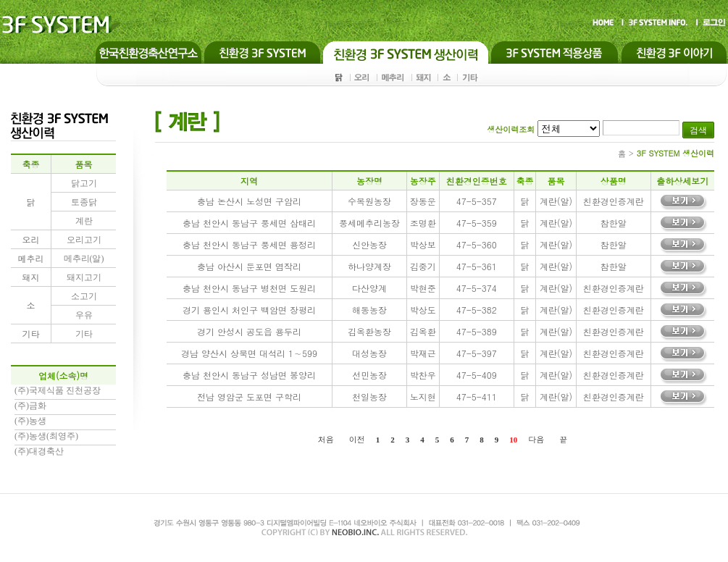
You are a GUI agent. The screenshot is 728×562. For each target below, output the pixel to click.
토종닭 (84, 202)
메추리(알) (84, 259)
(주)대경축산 (39, 451)
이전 (357, 439)
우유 (84, 315)
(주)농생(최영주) (46, 436)
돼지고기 (84, 277)
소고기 (84, 296)
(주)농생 (30, 421)
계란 (84, 221)
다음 (536, 439)
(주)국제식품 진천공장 (58, 390)
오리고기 (84, 240)
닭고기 (84, 183)
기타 (84, 334)
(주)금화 (30, 406)
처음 (326, 439)
